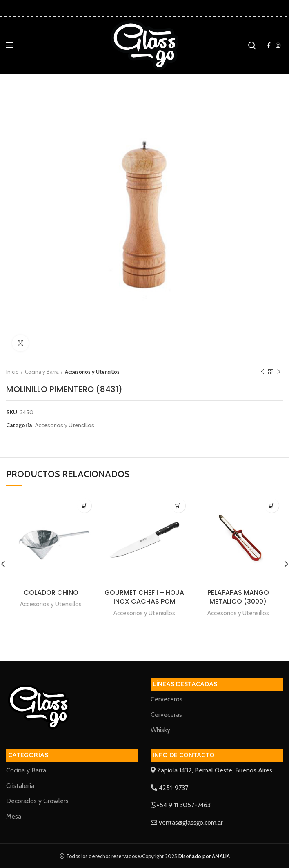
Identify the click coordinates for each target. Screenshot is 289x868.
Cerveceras (166, 715)
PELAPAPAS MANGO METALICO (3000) (238, 597)
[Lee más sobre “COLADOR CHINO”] (84, 505)
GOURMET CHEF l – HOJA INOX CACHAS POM (144, 597)
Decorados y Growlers (37, 801)
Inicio (12, 372)
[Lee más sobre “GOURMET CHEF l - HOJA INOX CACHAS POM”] (178, 505)
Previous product (262, 372)
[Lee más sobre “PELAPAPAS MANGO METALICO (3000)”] (272, 505)
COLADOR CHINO (51, 592)
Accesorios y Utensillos (92, 372)
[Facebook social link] (269, 45)
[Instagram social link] (278, 45)
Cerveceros (167, 699)
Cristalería (20, 786)
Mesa (14, 816)
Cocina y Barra (42, 372)
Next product (279, 372)
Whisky (160, 730)
